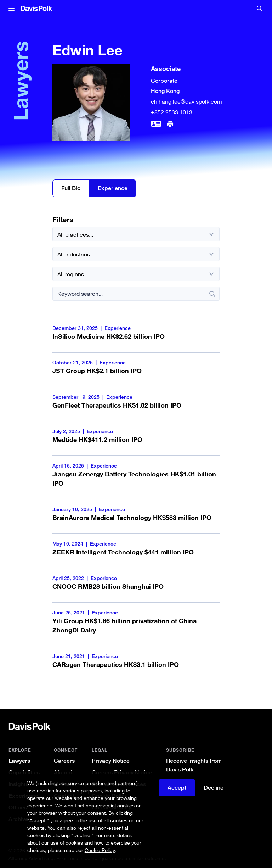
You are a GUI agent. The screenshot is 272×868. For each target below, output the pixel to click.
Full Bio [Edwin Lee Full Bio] (71, 188)
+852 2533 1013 (172, 112)
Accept (177, 788)
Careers (64, 761)
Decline (214, 788)
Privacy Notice (111, 761)
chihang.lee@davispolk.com (186, 101)
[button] (12, 9)
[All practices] (136, 234)
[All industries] (136, 254)
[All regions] (136, 274)
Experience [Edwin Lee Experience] (113, 188)
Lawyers (19, 761)
